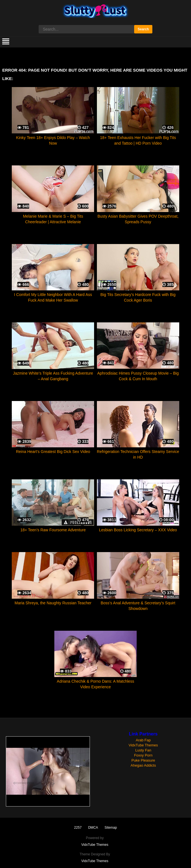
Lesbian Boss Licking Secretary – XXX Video (138, 530)
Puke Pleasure (143, 760)
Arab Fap (143, 740)
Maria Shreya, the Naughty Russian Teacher (53, 603)
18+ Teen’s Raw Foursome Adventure (53, 530)
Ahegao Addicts (143, 765)
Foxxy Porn (143, 755)
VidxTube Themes (143, 745)
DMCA (93, 828)
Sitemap (111, 828)
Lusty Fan (143, 750)
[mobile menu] (6, 42)
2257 (78, 828)
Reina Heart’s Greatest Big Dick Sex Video (53, 452)
